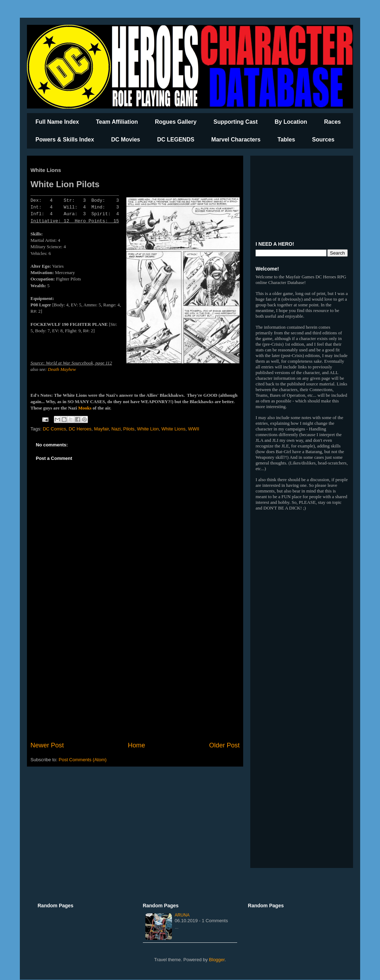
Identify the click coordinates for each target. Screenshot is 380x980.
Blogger (217, 960)
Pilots (129, 429)
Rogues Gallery (176, 122)
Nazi (116, 429)
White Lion (148, 429)
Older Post (224, 745)
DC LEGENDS (176, 140)
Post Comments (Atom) (83, 760)
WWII (194, 429)
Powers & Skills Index (65, 140)
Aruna (182, 915)
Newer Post (47, 745)
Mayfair (101, 429)
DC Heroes (80, 429)
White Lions (173, 429)
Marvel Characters (236, 140)
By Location (291, 122)
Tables (286, 140)
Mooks (85, 408)
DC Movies (125, 140)
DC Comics (55, 429)
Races (332, 122)
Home (137, 745)
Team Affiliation (117, 122)
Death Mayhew (62, 369)
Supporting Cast (235, 122)
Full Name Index (57, 122)
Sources (323, 140)
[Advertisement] (135, 682)
